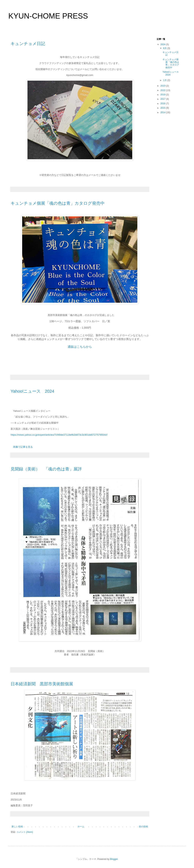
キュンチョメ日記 (28, 44)
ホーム (81, 827)
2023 (163, 86)
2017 (163, 99)
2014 (163, 112)
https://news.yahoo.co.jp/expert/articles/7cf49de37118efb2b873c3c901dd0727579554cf (59, 435)
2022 (163, 90)
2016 (163, 104)
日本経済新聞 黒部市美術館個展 (42, 684)
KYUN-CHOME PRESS (48, 16)
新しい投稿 (17, 827)
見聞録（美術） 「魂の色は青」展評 (46, 469)
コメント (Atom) (25, 832)
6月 (165, 48)
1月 (165, 80)
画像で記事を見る (23, 447)
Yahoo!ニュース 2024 (32, 391)
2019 (163, 95)
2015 (163, 108)
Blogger (114, 859)
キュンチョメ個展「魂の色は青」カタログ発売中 (58, 203)
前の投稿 (143, 827)
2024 (163, 44)
